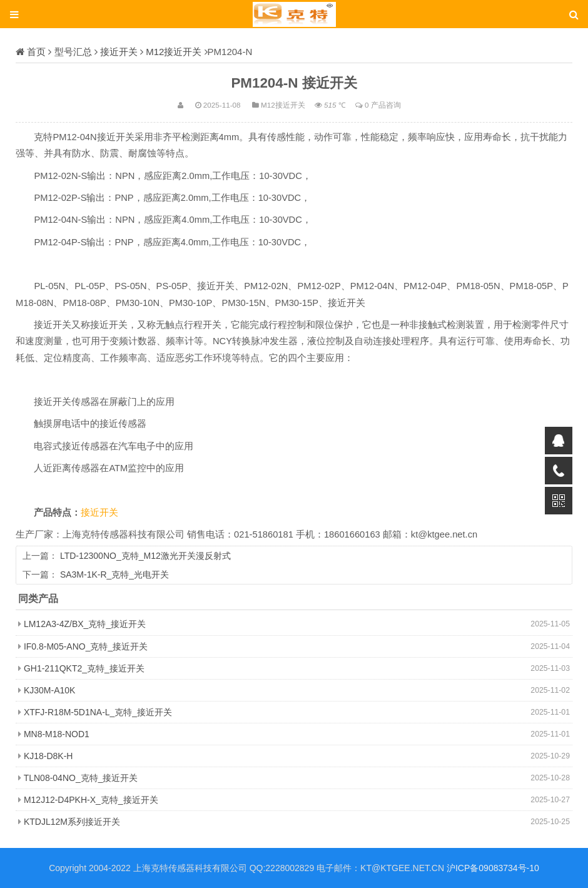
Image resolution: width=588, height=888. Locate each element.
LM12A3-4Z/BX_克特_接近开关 (85, 624)
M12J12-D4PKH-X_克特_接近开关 (91, 800)
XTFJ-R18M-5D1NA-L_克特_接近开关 (98, 712)
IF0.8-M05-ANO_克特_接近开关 (86, 646)
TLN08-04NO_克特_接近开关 (81, 778)
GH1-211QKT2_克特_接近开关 (84, 668)
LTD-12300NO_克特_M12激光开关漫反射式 (145, 556)
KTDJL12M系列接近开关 (72, 822)
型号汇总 (73, 52)
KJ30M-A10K (49, 690)
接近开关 (119, 52)
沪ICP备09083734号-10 (493, 868)
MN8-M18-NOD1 (57, 734)
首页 (36, 52)
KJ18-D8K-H (48, 756)
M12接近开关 (174, 52)
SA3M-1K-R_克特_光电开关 (114, 574)
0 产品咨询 (383, 105)
